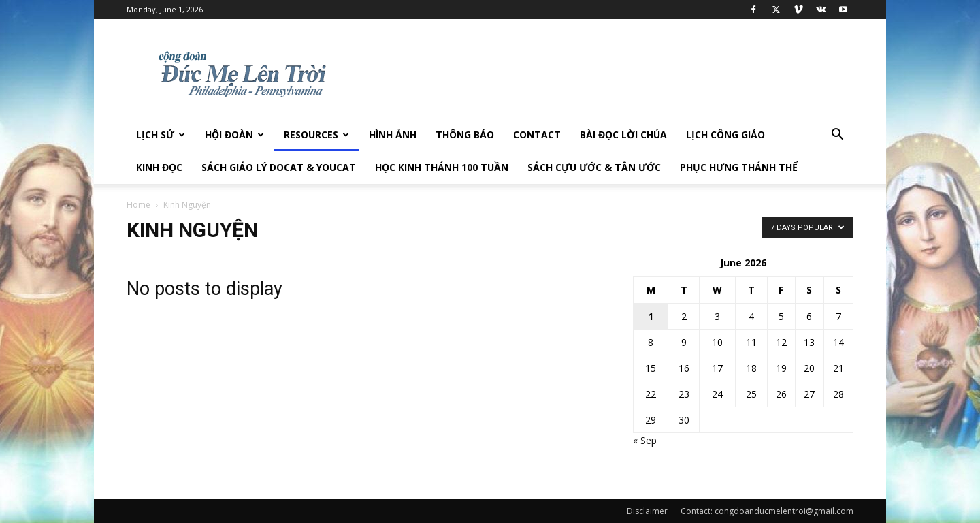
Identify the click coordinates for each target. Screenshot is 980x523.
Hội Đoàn (234, 134)
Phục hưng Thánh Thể (739, 167)
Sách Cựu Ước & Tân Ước (594, 167)
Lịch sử (161, 134)
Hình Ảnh (393, 134)
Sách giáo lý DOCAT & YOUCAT (279, 167)
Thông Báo (465, 134)
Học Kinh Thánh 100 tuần (442, 167)
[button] (837, 136)
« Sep (645, 440)
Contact (537, 134)
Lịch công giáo (725, 134)
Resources (316, 134)
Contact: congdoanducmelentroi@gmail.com (767, 511)
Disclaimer (647, 511)
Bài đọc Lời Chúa (623, 134)
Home (138, 205)
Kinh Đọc (159, 167)
